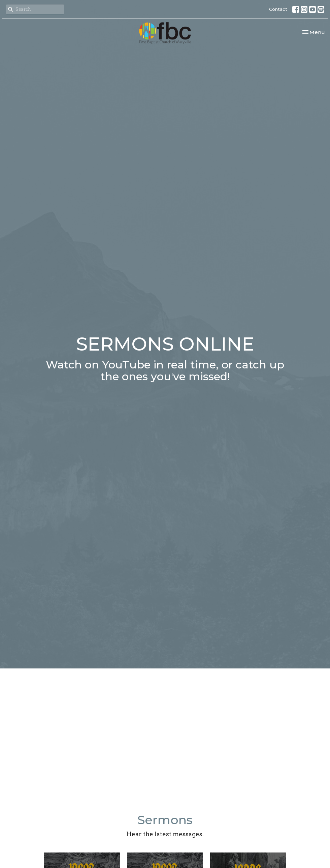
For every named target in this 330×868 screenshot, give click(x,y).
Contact (278, 9)
